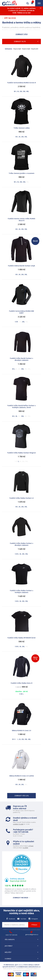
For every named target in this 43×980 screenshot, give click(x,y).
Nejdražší (35, 49)
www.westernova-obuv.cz (22, 971)
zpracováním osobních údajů (31, 929)
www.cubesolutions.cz (32, 967)
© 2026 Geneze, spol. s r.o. (13, 965)
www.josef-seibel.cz (32, 969)
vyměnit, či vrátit (18, 824)
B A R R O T (12, 967)
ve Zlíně (25, 848)
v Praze (31, 846)
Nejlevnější (26, 49)
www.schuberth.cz (19, 969)
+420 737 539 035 (21, 832)
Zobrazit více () (22, 796)
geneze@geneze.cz (32, 934)
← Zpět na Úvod (9, 18)
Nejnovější (17, 49)
